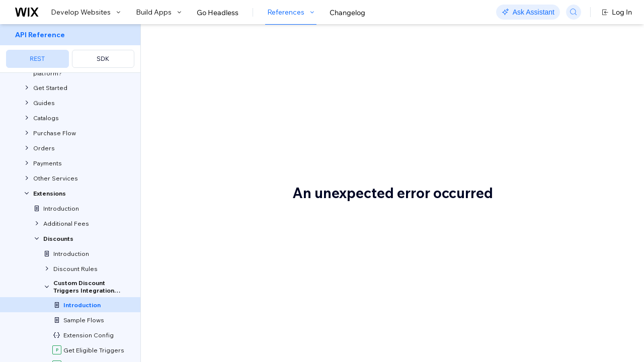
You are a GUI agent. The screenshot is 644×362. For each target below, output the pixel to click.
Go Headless (218, 13)
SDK (103, 59)
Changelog (347, 13)
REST (37, 59)
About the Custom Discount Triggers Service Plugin (272, 69)
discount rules (191, 210)
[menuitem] (70, 49)
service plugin (359, 269)
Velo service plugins (209, 141)
